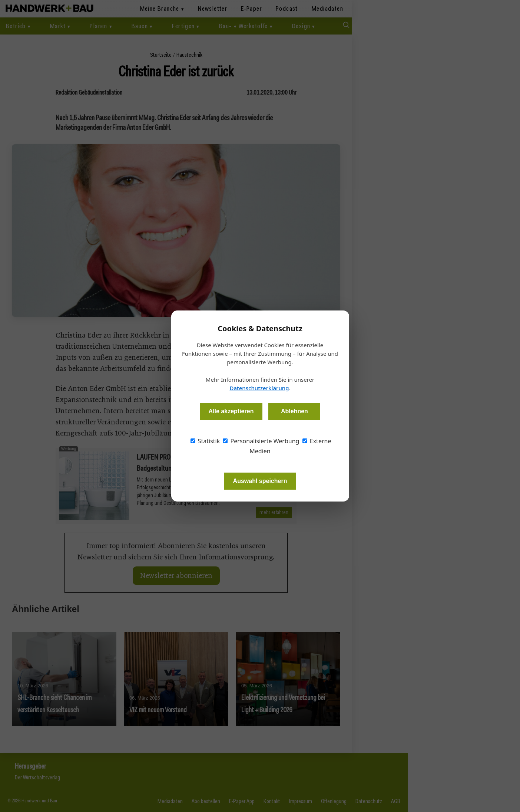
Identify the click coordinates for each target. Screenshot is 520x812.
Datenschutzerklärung (259, 388)
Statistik (205, 441)
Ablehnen (294, 411)
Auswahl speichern (260, 481)
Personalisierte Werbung (261, 441)
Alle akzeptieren (231, 411)
